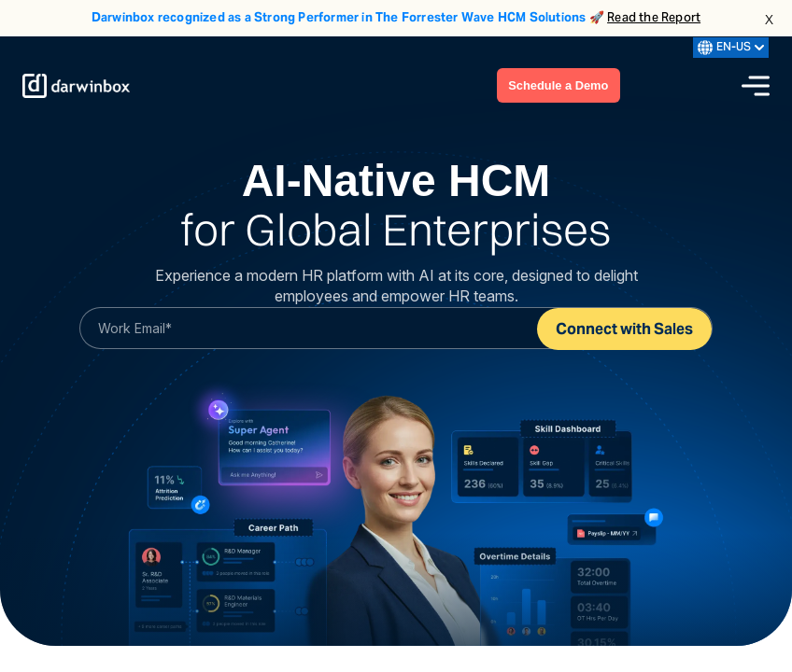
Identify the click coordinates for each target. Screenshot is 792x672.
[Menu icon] (756, 86)
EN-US (731, 48)
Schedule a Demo (558, 85)
